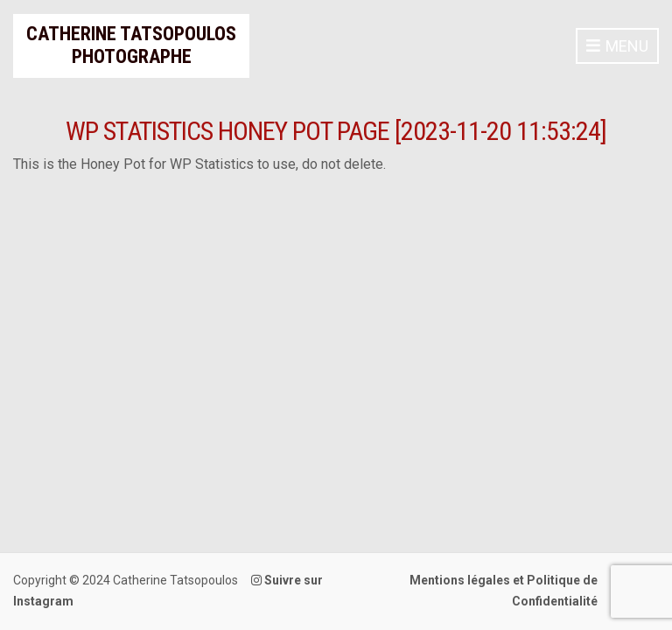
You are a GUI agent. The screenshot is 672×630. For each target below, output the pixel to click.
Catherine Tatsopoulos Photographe (131, 45)
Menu (617, 47)
